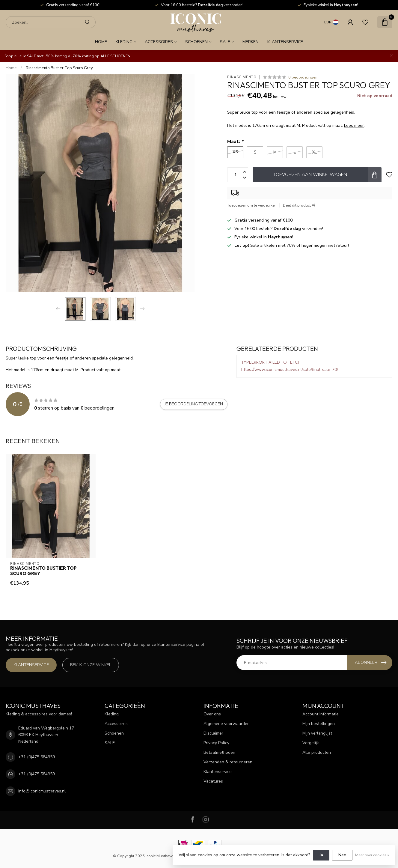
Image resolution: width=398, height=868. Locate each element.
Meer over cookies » (372, 855)
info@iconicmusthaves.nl (42, 791)
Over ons (212, 714)
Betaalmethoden (219, 752)
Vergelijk (311, 743)
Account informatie (321, 714)
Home (101, 42)
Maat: (235, 141)
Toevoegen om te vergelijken (252, 205)
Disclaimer (213, 733)
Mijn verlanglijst (317, 733)
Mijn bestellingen (319, 724)
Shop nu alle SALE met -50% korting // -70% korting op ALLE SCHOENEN (67, 56)
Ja (321, 855)
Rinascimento (242, 77)
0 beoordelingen (303, 77)
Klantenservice (285, 42)
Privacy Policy (216, 743)
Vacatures (213, 781)
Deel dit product (299, 205)
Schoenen (196, 42)
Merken (251, 42)
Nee (342, 855)
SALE (225, 42)
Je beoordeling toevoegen (194, 404)
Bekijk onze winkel (91, 665)
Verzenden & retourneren (228, 762)
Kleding (124, 42)
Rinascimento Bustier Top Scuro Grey (59, 68)
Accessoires (159, 42)
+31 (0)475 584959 (37, 757)
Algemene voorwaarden (227, 724)
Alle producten (317, 752)
